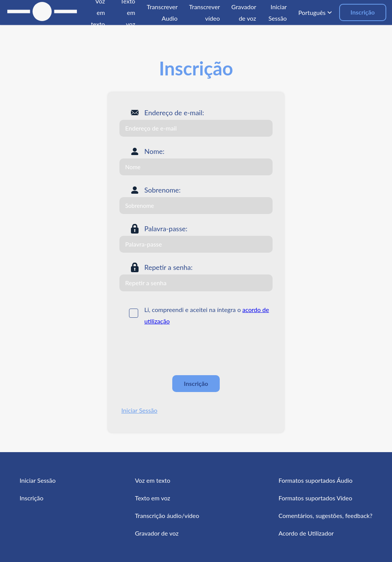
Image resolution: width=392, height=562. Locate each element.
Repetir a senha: (168, 267)
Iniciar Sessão (139, 410)
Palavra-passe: (166, 229)
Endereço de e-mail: (174, 113)
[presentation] (178, 351)
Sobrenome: (163, 190)
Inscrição (363, 12)
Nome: (154, 151)
